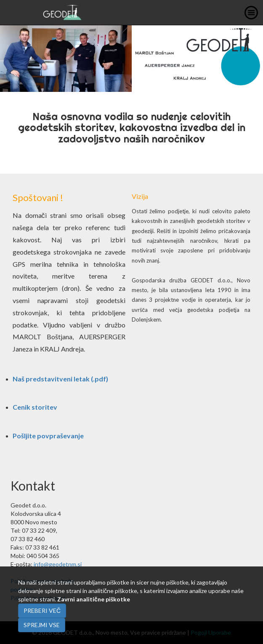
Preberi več (42, 610)
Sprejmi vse (42, 625)
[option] (131, 59)
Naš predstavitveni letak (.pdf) (60, 379)
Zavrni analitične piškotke (94, 599)
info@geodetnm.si (58, 564)
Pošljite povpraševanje (48, 436)
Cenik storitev (35, 407)
